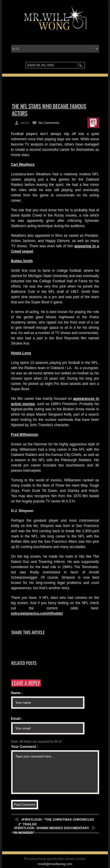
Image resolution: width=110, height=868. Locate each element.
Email (17, 719)
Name (17, 693)
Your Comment (25, 747)
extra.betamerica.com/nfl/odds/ (37, 613)
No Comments (49, 123)
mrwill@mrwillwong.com (55, 864)
